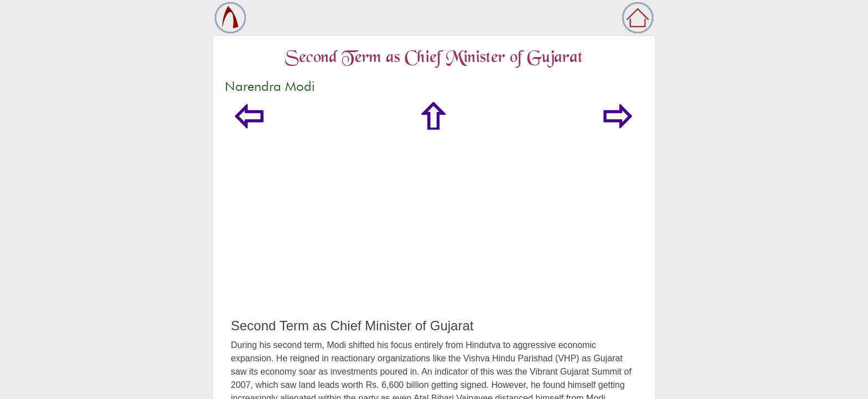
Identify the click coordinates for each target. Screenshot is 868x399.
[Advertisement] (434, 235)
